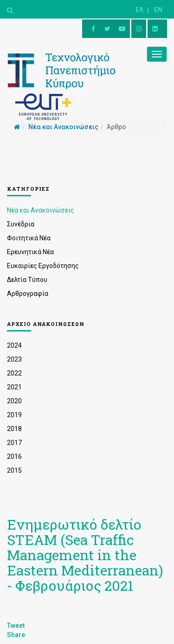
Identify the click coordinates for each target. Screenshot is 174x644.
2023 (14, 359)
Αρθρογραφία (28, 294)
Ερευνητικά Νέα (30, 252)
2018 (14, 429)
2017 (14, 443)
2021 (14, 387)
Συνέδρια (21, 224)
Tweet (16, 625)
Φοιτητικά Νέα (29, 238)
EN (158, 10)
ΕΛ (139, 10)
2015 (14, 470)
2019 (14, 415)
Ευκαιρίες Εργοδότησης (43, 266)
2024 (14, 345)
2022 (14, 373)
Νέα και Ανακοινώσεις (41, 210)
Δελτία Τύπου (27, 280)
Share (16, 635)
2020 (14, 401)
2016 (14, 456)
